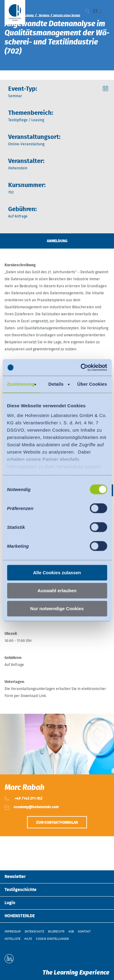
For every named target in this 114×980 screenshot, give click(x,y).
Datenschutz (34, 932)
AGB (71, 932)
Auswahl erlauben (57, 591)
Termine (44, 16)
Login (10, 903)
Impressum (13, 932)
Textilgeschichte (21, 890)
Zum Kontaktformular (57, 823)
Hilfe (28, 939)
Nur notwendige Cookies (57, 609)
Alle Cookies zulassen (57, 573)
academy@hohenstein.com (36, 807)
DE (95, 11)
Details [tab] (56, 384)
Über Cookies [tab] (92, 384)
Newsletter (15, 877)
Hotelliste (12, 939)
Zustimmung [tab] (21, 384)
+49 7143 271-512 (28, 798)
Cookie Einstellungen (52, 939)
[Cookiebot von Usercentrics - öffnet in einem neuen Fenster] (81, 367)
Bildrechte (56, 932)
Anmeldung (57, 241)
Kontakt (84, 932)
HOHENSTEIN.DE (20, 916)
